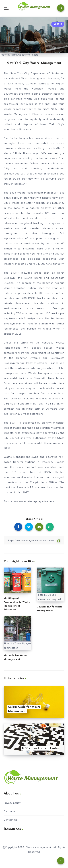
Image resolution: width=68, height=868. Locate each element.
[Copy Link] (34, 540)
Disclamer (10, 811)
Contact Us (11, 820)
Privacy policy (12, 803)
